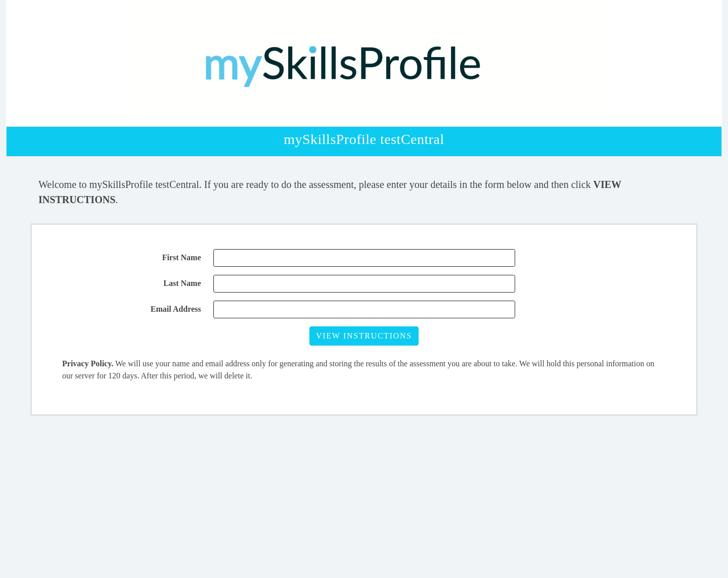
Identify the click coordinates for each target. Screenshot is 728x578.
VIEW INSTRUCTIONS (364, 336)
